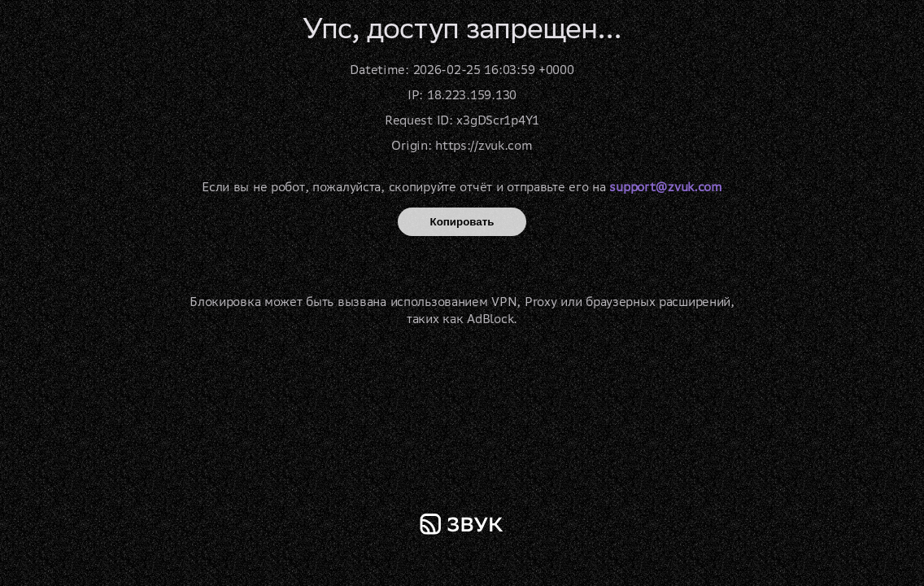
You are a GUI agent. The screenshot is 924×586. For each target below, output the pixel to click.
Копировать (462, 222)
